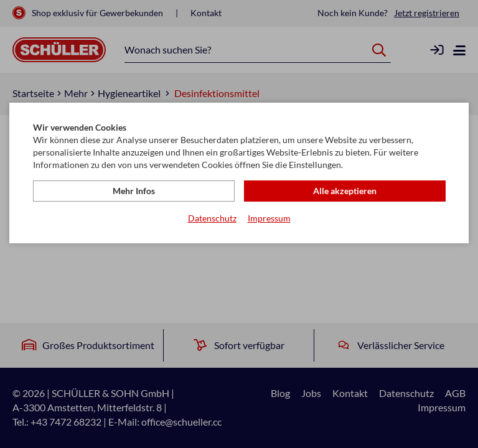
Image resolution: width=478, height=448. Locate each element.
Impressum (269, 218)
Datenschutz (212, 218)
